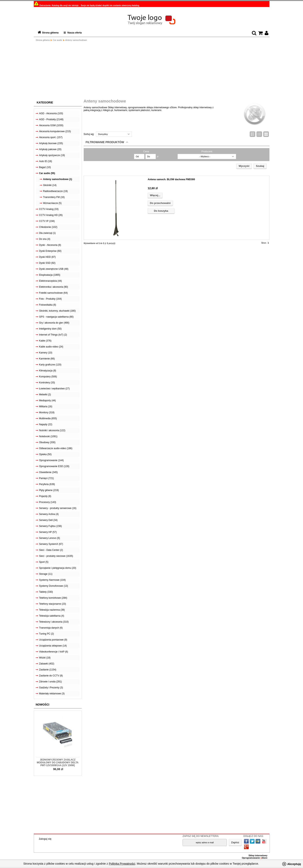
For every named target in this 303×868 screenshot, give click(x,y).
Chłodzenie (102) (48, 227)
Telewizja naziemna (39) (52, 610)
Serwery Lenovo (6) (50, 538)
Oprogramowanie (251, 858)
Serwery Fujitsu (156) (51, 526)
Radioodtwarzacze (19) (55, 191)
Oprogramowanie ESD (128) (54, 466)
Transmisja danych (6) (51, 628)
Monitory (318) (47, 412)
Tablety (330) (46, 592)
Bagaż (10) (45, 167)
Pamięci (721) (47, 478)
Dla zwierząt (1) (47, 233)
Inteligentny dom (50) (50, 329)
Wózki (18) (45, 658)
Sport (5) (44, 562)
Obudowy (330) (47, 442)
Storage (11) (46, 574)
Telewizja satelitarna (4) (52, 616)
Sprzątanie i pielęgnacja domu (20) (58, 568)
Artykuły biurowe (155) (51, 143)
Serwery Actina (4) (49, 514)
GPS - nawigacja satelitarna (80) (56, 317)
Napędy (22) (46, 424)
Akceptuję (294, 864)
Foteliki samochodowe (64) (53, 293)
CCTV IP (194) (47, 221)
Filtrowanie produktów (105, 142)
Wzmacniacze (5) (52, 203)
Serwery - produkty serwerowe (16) (58, 508)
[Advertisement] (152, 71)
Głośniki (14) (50, 185)
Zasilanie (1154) (48, 670)
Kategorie (45, 102)
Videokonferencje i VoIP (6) (54, 652)
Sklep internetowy (258, 855)
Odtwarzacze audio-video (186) (56, 448)
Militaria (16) (46, 406)
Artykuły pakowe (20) (50, 149)
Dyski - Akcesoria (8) (50, 245)
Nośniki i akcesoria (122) (52, 430)
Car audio (58, 40)
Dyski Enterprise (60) (50, 251)
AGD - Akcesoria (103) (51, 113)
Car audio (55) (47, 173)
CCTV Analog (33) (49, 209)
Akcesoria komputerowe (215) (55, 131)
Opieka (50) (45, 454)
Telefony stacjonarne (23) (53, 604)
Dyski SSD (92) (47, 263)
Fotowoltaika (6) (48, 305)
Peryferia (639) (47, 484)
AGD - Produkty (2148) (51, 119)
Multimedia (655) (48, 418)
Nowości (43, 705)
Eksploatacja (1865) (50, 275)
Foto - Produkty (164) (50, 299)
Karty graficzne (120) (50, 365)
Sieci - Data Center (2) (51, 550)
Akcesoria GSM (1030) (51, 125)
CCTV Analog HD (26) (51, 215)
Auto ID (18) (46, 161)
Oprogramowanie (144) (51, 460)
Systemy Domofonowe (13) (54, 586)
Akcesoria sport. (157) (51, 137)
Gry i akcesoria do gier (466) (54, 323)
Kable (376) (45, 341)
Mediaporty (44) (48, 401)
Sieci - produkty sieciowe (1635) (56, 556)
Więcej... (155, 195)
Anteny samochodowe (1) (58, 179)
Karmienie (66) (47, 359)
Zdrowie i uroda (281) (51, 682)
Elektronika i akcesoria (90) (54, 287)
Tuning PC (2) (47, 634)
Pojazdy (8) (45, 496)
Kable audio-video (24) (51, 347)
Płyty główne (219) (49, 490)
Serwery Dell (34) (48, 520)
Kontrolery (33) (47, 383)
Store (264, 858)
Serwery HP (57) (48, 532)
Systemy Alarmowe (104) (52, 580)
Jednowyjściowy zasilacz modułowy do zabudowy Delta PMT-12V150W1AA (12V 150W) (58, 763)
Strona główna (50, 33)
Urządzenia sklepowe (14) (53, 646)
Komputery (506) (48, 377)
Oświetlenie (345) (48, 472)
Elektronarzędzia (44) (51, 281)
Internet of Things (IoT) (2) (53, 335)
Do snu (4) (45, 239)
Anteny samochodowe (76, 40)
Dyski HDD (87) (47, 257)
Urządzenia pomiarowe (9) (53, 640)
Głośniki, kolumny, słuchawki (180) (57, 311)
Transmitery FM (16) (54, 197)
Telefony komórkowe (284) (53, 598)
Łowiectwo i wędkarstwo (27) (54, 389)
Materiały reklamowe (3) (52, 694)
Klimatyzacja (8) (48, 371)
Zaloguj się (45, 839)
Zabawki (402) (47, 664)
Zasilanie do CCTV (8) (51, 676)
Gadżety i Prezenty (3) (51, 688)
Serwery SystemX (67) (51, 544)
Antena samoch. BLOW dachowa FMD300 (171, 179)
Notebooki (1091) (48, 436)
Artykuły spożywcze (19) (52, 155)
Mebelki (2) (45, 395)
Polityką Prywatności (122, 864)
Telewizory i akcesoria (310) (54, 622)
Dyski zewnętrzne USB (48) (54, 269)
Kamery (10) (46, 353)
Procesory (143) (48, 502)
